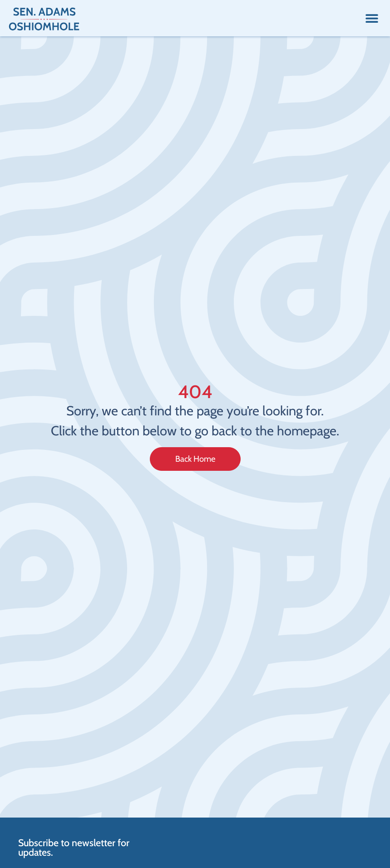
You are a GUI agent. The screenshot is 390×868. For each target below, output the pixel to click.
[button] (372, 18)
